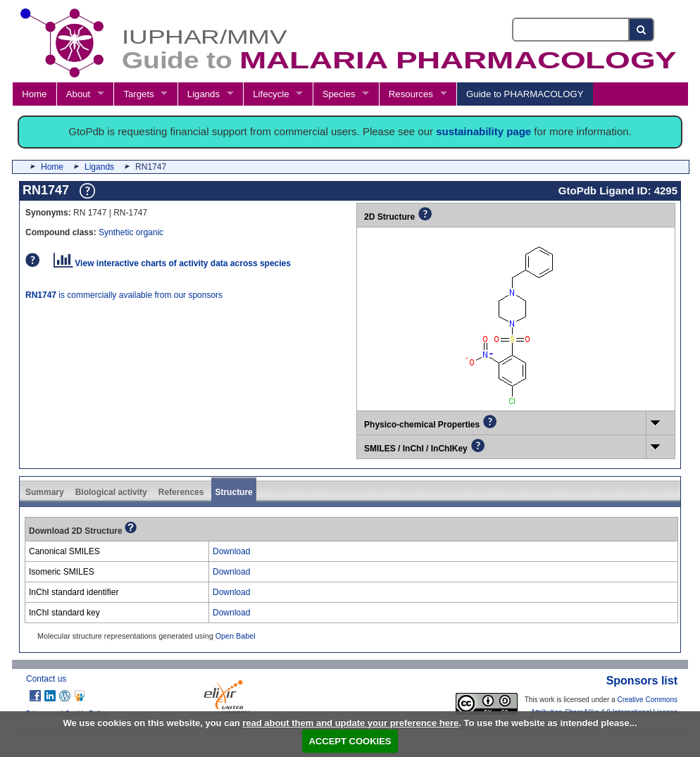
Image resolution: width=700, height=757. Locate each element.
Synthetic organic (131, 232)
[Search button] (642, 30)
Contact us (46, 679)
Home (34, 94)
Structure (233, 492)
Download (231, 551)
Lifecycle (271, 94)
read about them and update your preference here (350, 723)
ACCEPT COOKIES (350, 741)
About (78, 94)
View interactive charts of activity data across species (172, 263)
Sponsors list (642, 681)
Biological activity (111, 492)
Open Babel (236, 636)
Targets (138, 94)
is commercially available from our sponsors (124, 295)
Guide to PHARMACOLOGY (525, 94)
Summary (45, 492)
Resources (411, 94)
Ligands (204, 94)
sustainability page (483, 131)
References (181, 492)
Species (339, 94)
